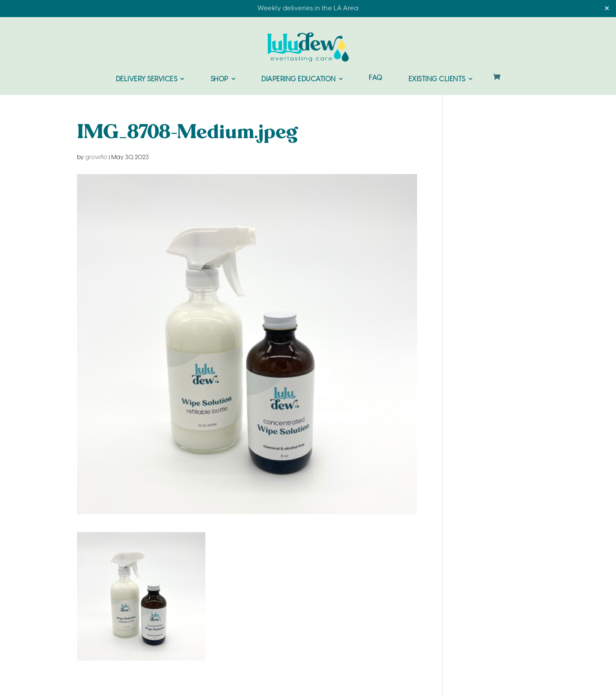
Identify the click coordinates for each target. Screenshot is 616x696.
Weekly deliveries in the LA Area (308, 9)
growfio (96, 158)
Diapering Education (299, 79)
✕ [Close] (607, 9)
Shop (219, 79)
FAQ (376, 78)
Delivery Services (147, 79)
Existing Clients (437, 79)
